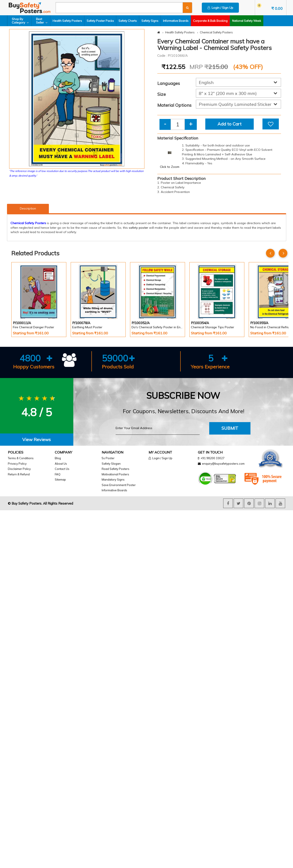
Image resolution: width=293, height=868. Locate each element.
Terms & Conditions (21, 458)
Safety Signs (150, 21)
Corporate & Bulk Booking (210, 21)
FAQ (58, 474)
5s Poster (108, 458)
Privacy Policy (17, 464)
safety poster (138, 228)
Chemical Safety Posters (216, 32)
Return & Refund (19, 474)
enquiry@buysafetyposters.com (223, 464)
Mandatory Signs (113, 480)
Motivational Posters (115, 474)
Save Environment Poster (119, 485)
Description (28, 208)
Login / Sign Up (220, 8)
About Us (61, 464)
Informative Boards (176, 21)
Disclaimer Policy (19, 469)
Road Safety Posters (116, 469)
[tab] (37, 440)
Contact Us (62, 469)
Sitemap (60, 480)
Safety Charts (128, 21)
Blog (58, 458)
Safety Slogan (111, 464)
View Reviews (37, 439)
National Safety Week (247, 21)
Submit (230, 428)
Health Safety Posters (67, 21)
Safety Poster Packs (100, 21)
